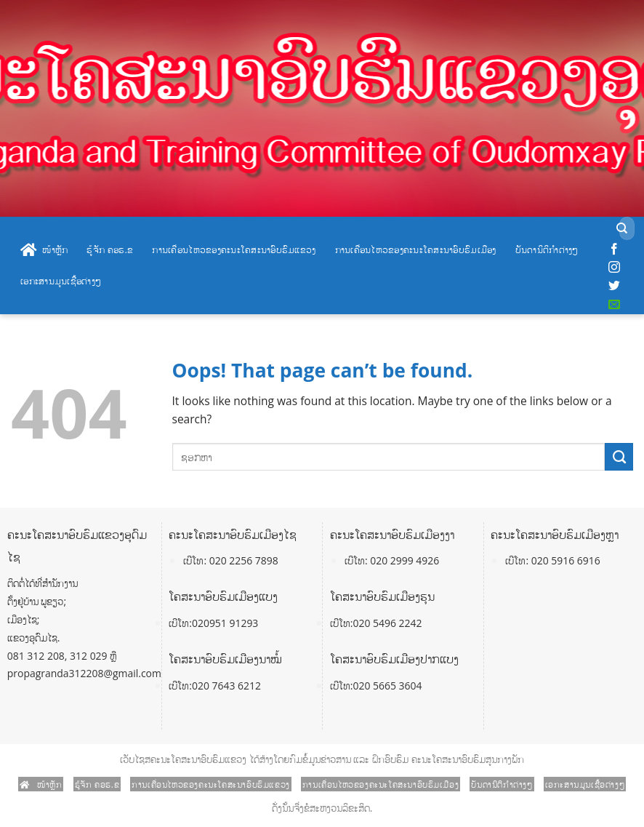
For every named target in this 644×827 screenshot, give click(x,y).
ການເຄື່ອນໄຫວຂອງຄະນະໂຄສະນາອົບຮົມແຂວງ (234, 249)
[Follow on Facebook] (614, 249)
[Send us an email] (614, 305)
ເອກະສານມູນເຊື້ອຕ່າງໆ (61, 281)
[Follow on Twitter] (614, 286)
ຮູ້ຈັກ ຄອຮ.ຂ (110, 249)
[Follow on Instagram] (614, 268)
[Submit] (622, 229)
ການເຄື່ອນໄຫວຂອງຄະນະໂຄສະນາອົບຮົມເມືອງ (416, 249)
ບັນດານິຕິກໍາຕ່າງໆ (547, 249)
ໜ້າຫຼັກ (44, 250)
